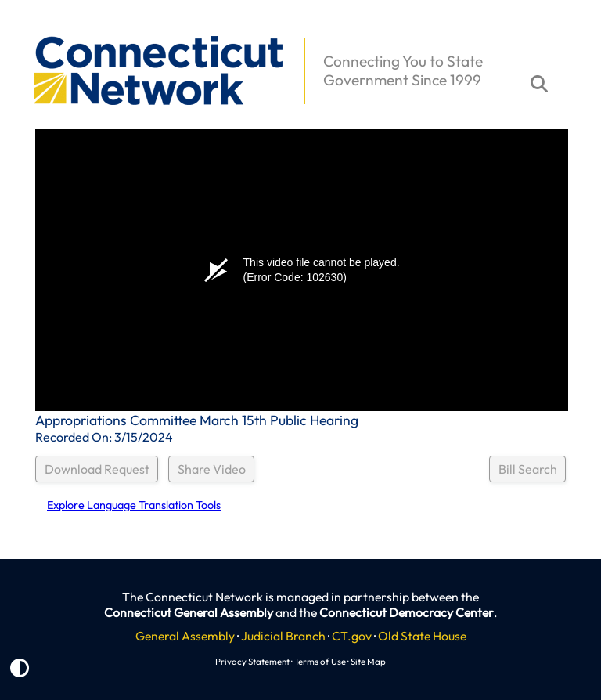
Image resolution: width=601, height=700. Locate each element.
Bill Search (528, 469)
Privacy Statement (252, 661)
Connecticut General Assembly (189, 612)
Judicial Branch (283, 636)
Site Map (368, 661)
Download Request (97, 469)
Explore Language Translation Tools (134, 505)
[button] (24, 28)
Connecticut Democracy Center (407, 612)
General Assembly (185, 636)
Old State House (422, 636)
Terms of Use (320, 661)
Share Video (212, 469)
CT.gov (352, 636)
